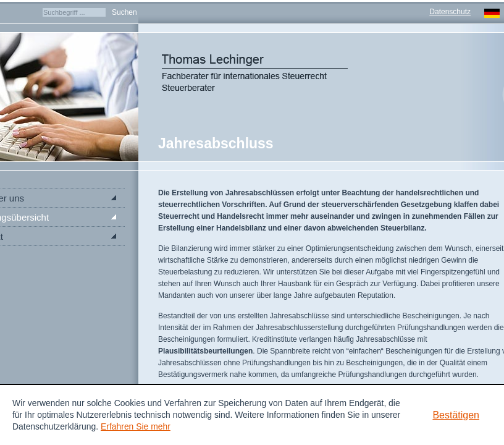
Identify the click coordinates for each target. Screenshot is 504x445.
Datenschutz (450, 12)
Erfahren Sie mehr (136, 426)
